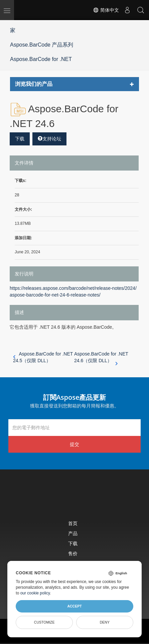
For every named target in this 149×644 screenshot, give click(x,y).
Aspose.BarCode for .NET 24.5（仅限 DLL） (43, 357)
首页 (73, 523)
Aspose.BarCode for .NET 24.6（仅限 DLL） (101, 358)
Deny (105, 622)
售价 (73, 553)
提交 (74, 444)
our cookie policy (35, 593)
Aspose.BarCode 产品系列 (42, 45)
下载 (20, 139)
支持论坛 (49, 139)
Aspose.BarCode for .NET (41, 59)
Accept (74, 606)
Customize (44, 622)
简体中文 (106, 10)
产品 (73, 533)
